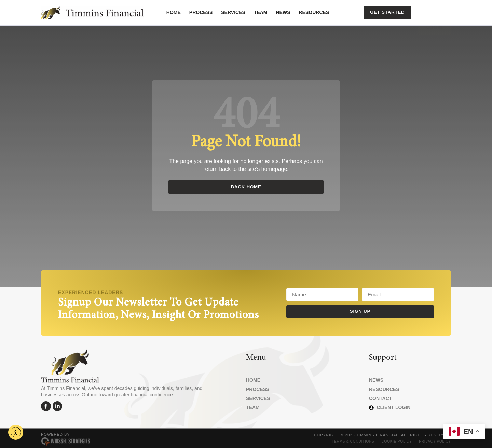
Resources (314, 12)
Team (261, 12)
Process (201, 12)
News (283, 12)
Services (233, 12)
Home (174, 12)
